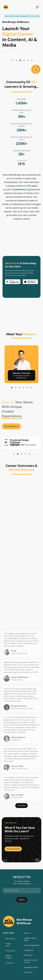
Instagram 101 (29, 950)
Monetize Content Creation (31, 961)
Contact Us (10, 963)
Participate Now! (11, 426)
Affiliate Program (9, 957)
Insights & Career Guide (30, 939)
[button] (37, 7)
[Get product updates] (22, 891)
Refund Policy (11, 939)
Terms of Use (10, 951)
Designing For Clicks (31, 967)
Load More (21, 806)
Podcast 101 (28, 955)
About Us (27, 933)
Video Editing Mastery (32, 945)
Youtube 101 (28, 972)
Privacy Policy (8, 945)
